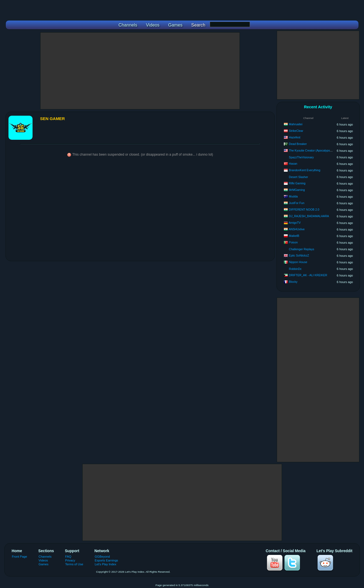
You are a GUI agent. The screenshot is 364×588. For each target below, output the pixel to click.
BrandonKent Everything (305, 170)
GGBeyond (102, 557)
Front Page (20, 557)
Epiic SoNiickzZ (299, 255)
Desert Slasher (298, 177)
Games (43, 564)
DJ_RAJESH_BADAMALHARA (309, 216)
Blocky (293, 282)
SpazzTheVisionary (301, 157)
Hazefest (295, 137)
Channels (45, 557)
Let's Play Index (105, 564)
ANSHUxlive (297, 229)
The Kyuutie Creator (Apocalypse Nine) (314, 150)
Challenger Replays (301, 249)
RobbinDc (295, 269)
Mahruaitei (295, 124)
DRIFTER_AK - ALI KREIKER (308, 275)
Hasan (293, 164)
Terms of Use (74, 564)
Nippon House (298, 262)
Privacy (70, 560)
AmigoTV (295, 223)
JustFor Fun (297, 203)
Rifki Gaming (297, 183)
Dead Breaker (298, 144)
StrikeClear (296, 131)
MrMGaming (297, 190)
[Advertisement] (140, 71)
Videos (43, 560)
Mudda (293, 196)
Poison (293, 242)
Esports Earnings (106, 560)
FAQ (68, 557)
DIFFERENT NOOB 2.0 (304, 209)
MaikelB (294, 236)
